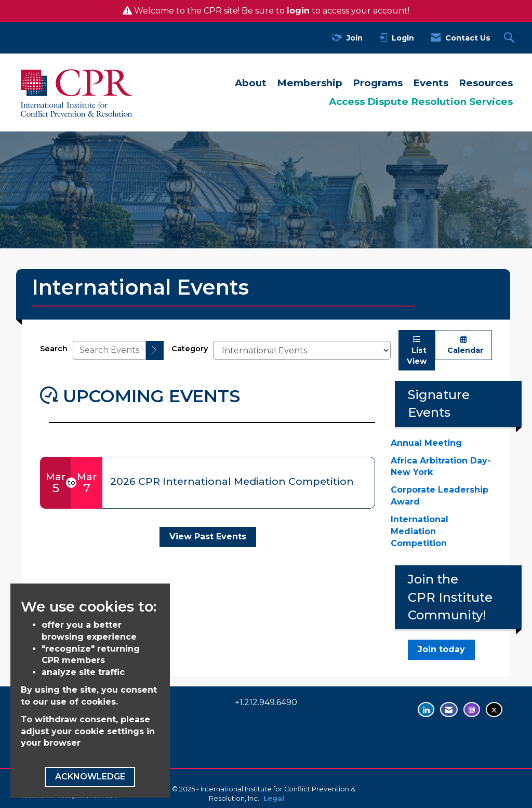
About (251, 83)
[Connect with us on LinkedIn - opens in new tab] (426, 710)
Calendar (463, 345)
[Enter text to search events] (109, 350)
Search (54, 349)
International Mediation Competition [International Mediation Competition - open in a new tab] (420, 531)
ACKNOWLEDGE (90, 777)
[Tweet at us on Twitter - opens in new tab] (494, 710)
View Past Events (208, 537)
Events (431, 83)
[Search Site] (510, 38)
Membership (310, 83)
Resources (486, 83)
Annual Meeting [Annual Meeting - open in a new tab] (426, 443)
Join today (441, 649)
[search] (155, 350)
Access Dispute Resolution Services (421, 102)
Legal (274, 798)
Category (190, 349)
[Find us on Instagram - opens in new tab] (472, 710)
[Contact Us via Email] (449, 710)
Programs (378, 83)
